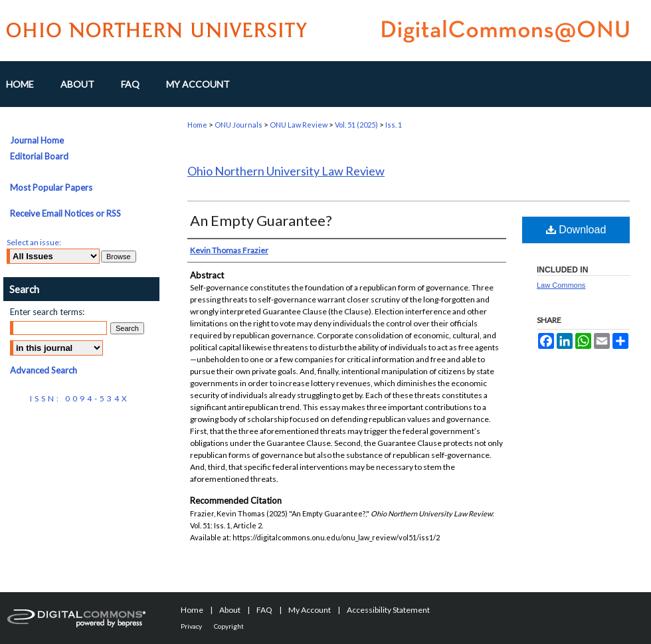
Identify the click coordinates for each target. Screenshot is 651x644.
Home (197, 125)
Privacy (191, 626)
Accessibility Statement (388, 610)
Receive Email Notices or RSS (65, 213)
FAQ (264, 610)
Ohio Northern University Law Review (286, 171)
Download (576, 230)
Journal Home (37, 140)
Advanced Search (44, 370)
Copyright (229, 626)
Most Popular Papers (51, 187)
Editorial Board (39, 156)
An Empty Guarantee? (261, 220)
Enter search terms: (47, 312)
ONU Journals (238, 125)
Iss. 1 (394, 125)
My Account (310, 610)
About (230, 610)
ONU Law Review (299, 125)
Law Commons (561, 285)
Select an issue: (34, 242)
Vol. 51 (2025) (356, 125)
